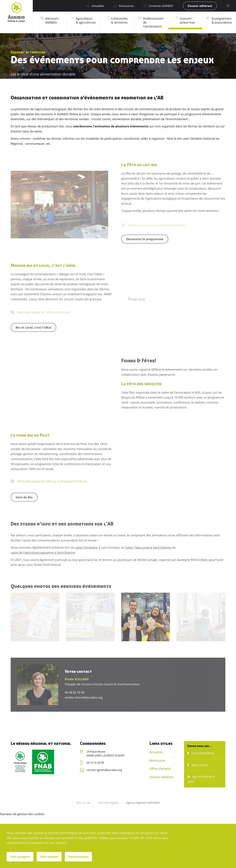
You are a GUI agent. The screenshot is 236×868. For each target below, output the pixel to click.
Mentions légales (108, 803)
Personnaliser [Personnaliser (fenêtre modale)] (78, 857)
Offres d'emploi (160, 769)
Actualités (95, 6)
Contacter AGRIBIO (158, 6)
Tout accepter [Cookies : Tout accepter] (20, 857)
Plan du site (84, 803)
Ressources (124, 6)
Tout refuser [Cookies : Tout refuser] (49, 857)
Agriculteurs (198, 765)
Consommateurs (201, 753)
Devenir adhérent (200, 6)
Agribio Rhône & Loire (201, 779)
